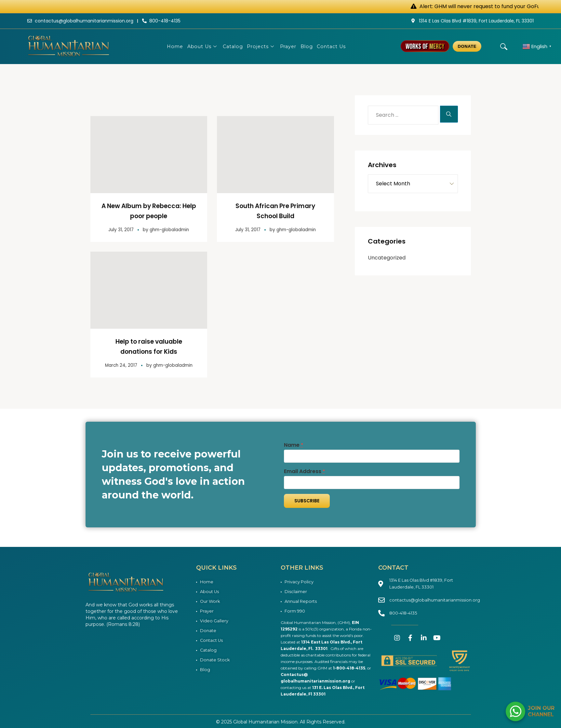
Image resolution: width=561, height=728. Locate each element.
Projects (261, 46)
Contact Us (338, 46)
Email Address (304, 470)
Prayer (290, 46)
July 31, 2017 (120, 229)
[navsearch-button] (504, 46)
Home (168, 46)
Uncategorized (387, 258)
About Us (198, 46)
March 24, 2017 (120, 364)
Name (294, 444)
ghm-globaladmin (170, 229)
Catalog (231, 46)
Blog (311, 46)
